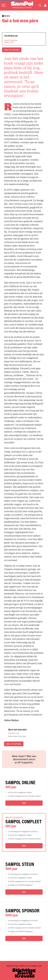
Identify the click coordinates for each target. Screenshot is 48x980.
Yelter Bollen (11, 36)
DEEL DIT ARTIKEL (12, 50)
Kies (24, 803)
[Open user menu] (45, 5)
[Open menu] (4, 5)
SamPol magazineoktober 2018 (11, 41)
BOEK (6, 16)
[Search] (40, 5)
